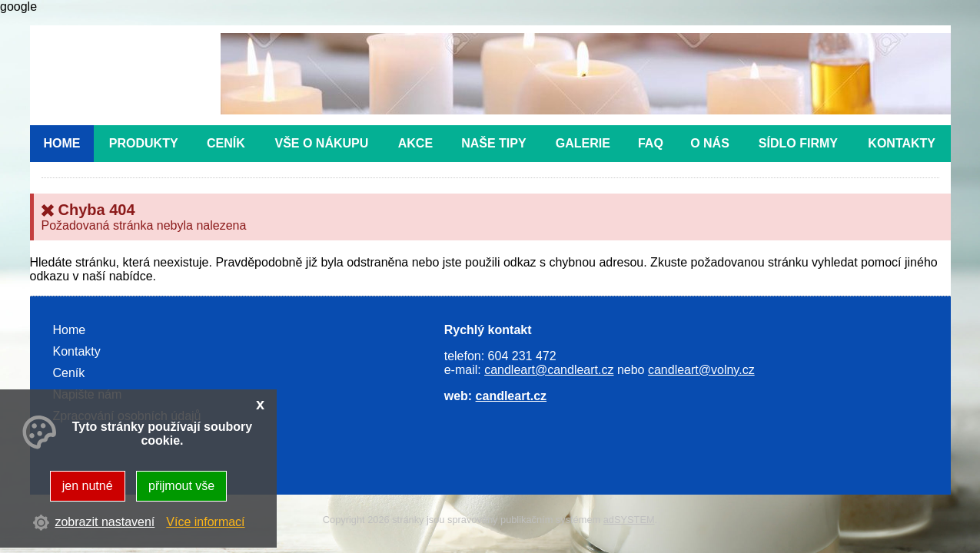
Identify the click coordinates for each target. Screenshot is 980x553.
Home (61, 143)
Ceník (226, 143)
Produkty (144, 143)
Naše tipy (493, 143)
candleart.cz (511, 396)
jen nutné (88, 486)
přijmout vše (181, 486)
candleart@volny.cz (701, 370)
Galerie (583, 143)
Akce (415, 143)
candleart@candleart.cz (549, 370)
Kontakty (902, 143)
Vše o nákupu (321, 143)
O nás (710, 143)
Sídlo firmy (798, 143)
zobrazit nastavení (105, 522)
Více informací (205, 522)
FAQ (651, 143)
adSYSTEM (629, 520)
